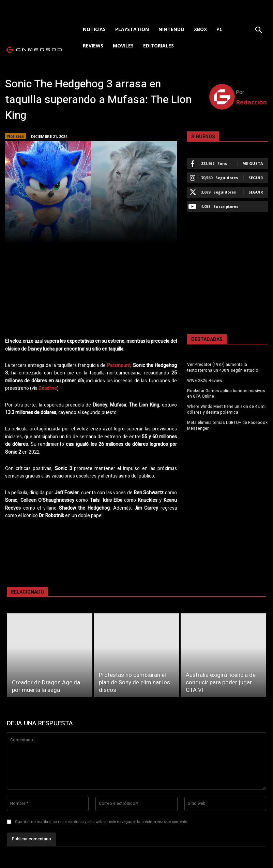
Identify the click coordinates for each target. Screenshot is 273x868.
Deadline (48, 388)
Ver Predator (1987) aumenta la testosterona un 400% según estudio (223, 367)
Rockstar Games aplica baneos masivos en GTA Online (226, 394)
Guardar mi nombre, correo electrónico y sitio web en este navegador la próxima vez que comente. (102, 822)
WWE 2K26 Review (205, 381)
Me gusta (253, 163)
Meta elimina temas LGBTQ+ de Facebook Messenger (227, 425)
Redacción (251, 102)
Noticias (16, 136)
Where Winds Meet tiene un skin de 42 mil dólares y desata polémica (227, 409)
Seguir (256, 178)
